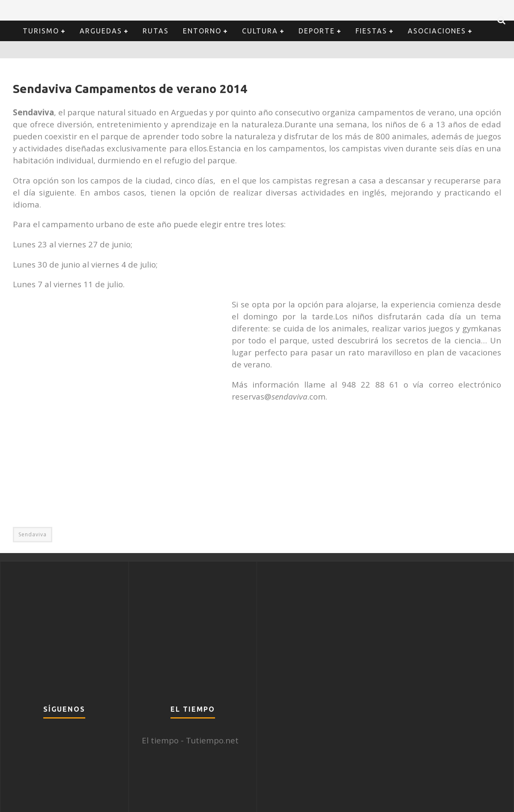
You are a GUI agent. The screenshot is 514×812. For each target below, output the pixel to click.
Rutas (156, 31)
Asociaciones (437, 31)
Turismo (41, 31)
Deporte (317, 31)
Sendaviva (33, 534)
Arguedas (101, 31)
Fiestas (371, 31)
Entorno (202, 31)
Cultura (260, 31)
